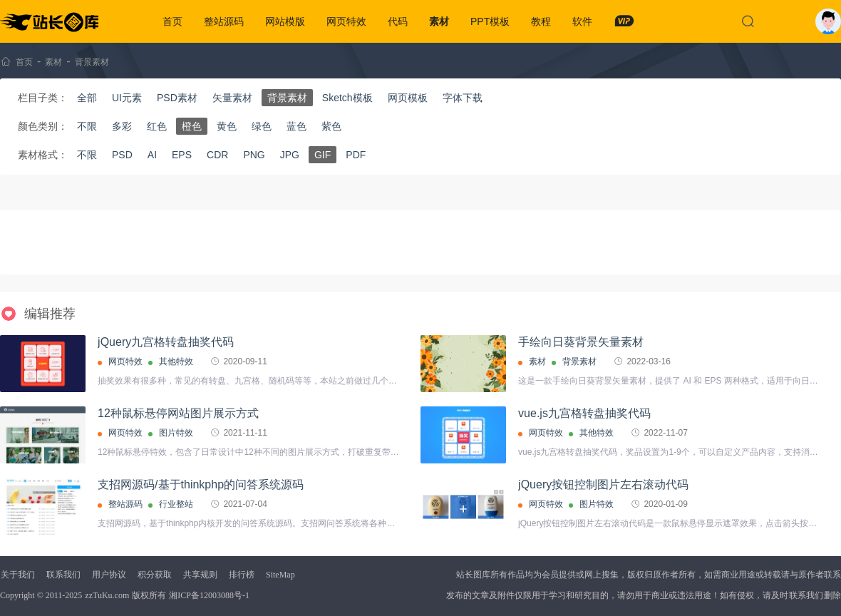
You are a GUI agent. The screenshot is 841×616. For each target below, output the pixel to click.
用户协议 (109, 575)
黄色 (227, 126)
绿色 (262, 126)
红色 (157, 126)
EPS (182, 155)
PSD (122, 155)
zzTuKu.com (107, 595)
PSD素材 (177, 98)
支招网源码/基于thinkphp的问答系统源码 (201, 484)
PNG (254, 155)
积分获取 (155, 575)
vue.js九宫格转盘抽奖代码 (584, 413)
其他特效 (176, 361)
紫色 (331, 126)
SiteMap (280, 575)
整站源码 (224, 21)
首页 (172, 21)
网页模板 (408, 98)
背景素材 (92, 62)
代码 (398, 21)
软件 (582, 21)
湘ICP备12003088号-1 (209, 595)
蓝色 (296, 126)
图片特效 (176, 433)
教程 (541, 21)
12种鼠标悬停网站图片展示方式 (178, 413)
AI (152, 155)
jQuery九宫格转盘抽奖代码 (166, 342)
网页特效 (346, 21)
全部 (87, 98)
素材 (439, 21)
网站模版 (285, 21)
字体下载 (463, 98)
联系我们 (63, 575)
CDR (217, 155)
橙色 (192, 126)
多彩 (122, 126)
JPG (290, 155)
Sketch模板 (347, 98)
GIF (323, 155)
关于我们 (18, 575)
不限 (87, 126)
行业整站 (176, 504)
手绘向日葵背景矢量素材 (581, 342)
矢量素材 (232, 98)
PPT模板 (490, 21)
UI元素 (127, 98)
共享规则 (200, 575)
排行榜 (242, 575)
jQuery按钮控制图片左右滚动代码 (603, 484)
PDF (356, 155)
